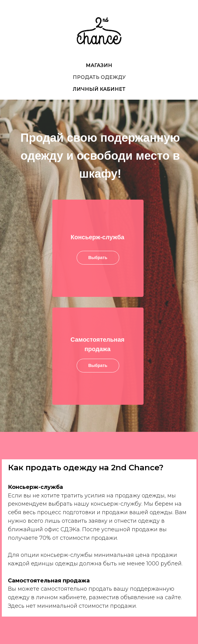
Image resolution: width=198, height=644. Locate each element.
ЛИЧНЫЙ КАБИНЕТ (99, 89)
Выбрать (98, 365)
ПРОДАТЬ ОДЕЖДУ (99, 77)
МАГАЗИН (99, 65)
